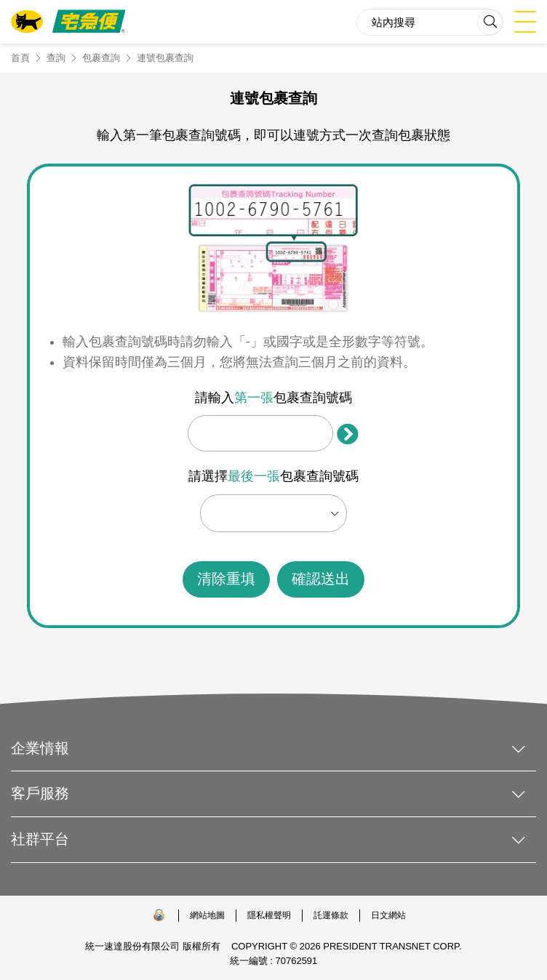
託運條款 (331, 915)
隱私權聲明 (269, 915)
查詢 (56, 58)
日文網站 (388, 915)
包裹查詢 (101, 58)
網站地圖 (207, 915)
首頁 (20, 58)
